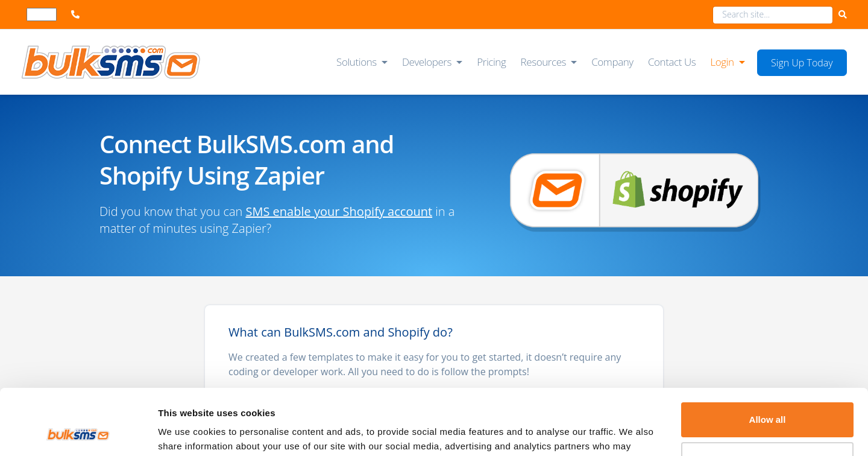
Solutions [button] (357, 62)
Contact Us (672, 62)
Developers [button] (427, 62)
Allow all (768, 358)
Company (612, 62)
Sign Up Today (802, 63)
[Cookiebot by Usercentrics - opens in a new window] (78, 432)
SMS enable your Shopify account (339, 211)
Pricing (491, 62)
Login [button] (722, 62)
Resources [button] (544, 62)
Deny (768, 397)
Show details (186, 432)
